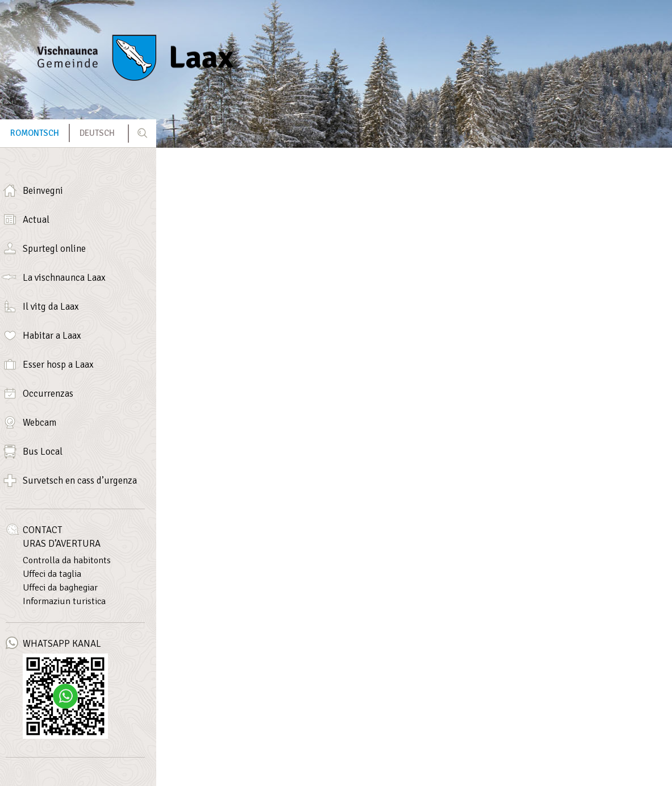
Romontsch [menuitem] (35, 133)
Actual (36, 220)
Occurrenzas (48, 394)
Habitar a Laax (52, 336)
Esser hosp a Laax (58, 365)
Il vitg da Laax (51, 307)
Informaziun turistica (64, 601)
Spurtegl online (54, 249)
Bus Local (43, 452)
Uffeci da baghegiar (60, 588)
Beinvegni (43, 191)
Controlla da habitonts (67, 560)
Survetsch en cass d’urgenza (80, 481)
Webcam (39, 423)
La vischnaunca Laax (64, 278)
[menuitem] (35, 133)
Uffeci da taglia (52, 574)
